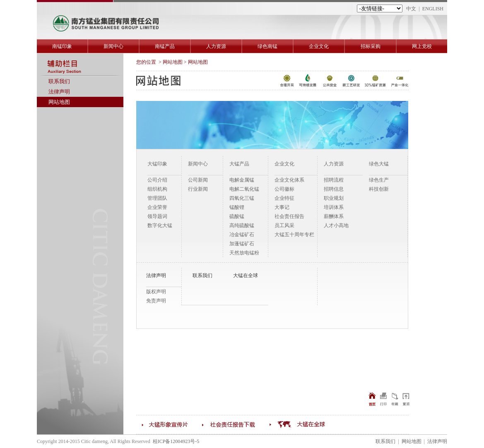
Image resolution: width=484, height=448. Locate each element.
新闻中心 (113, 46)
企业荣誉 (157, 207)
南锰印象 (62, 46)
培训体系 (334, 207)
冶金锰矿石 (242, 235)
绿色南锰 (267, 46)
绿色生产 (379, 180)
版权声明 (156, 292)
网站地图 (59, 102)
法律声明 (59, 92)
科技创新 (379, 189)
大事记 (282, 207)
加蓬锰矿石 (242, 244)
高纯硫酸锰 (242, 225)
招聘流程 (334, 180)
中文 (411, 9)
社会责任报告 (289, 216)
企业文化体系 (289, 180)
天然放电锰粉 (244, 253)
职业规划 (334, 198)
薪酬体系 (334, 216)
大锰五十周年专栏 (294, 235)
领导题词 (157, 216)
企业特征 (284, 198)
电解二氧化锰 (244, 189)
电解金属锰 (242, 180)
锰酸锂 (237, 207)
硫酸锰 (237, 216)
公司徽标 (284, 189)
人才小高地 (336, 225)
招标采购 (371, 46)
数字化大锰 (160, 225)
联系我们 (59, 81)
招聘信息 (334, 189)
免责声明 (156, 301)
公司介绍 (157, 180)
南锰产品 (165, 46)
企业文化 (319, 46)
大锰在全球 (246, 276)
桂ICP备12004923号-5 (176, 441)
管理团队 (157, 198)
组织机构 (157, 189)
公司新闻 (198, 180)
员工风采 (284, 225)
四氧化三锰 (242, 198)
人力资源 (216, 46)
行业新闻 (198, 189)
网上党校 (422, 46)
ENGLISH (433, 9)
